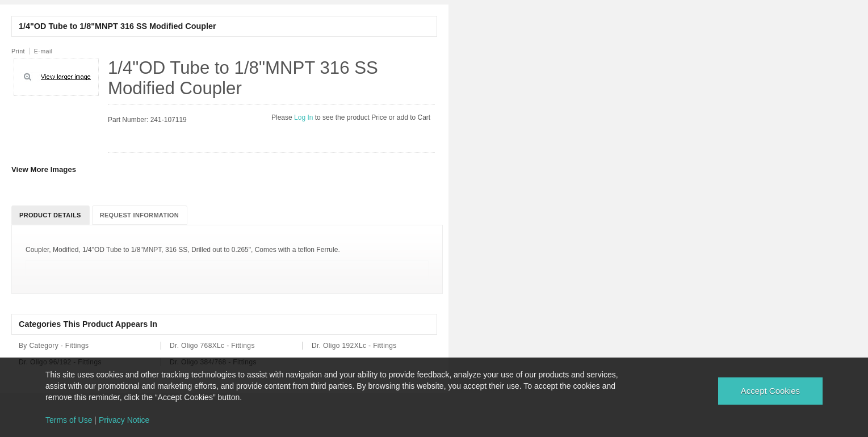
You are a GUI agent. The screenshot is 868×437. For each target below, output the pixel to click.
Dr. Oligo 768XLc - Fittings (212, 346)
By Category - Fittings (54, 346)
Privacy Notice (124, 420)
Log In (305, 117)
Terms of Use (69, 420)
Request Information (139, 215)
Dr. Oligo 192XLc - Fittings (354, 346)
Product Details (50, 215)
